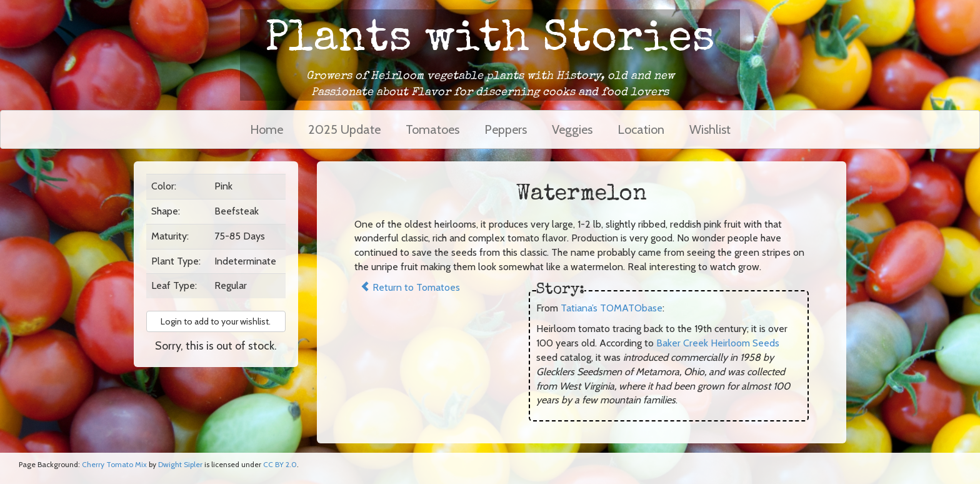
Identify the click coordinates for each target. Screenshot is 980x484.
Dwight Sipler (180, 464)
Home (267, 129)
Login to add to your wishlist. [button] (216, 321)
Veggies (572, 129)
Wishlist (710, 129)
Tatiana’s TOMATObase (612, 308)
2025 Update (344, 129)
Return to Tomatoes (410, 287)
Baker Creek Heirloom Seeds (718, 343)
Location (641, 129)
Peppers (506, 129)
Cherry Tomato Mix (114, 464)
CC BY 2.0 (280, 464)
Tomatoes (432, 129)
